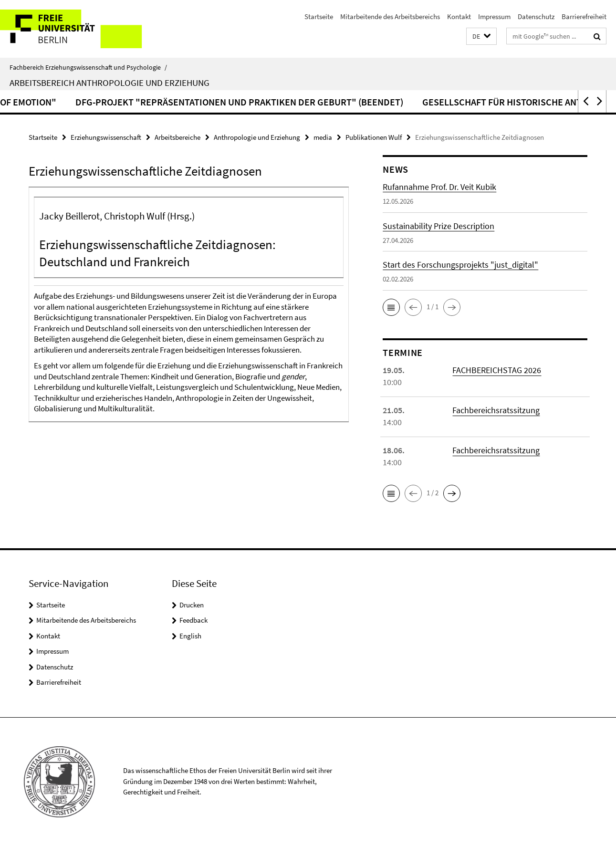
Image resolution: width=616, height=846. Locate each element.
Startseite (319, 16)
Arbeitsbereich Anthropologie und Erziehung (110, 83)
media (323, 137)
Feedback (193, 620)
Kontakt (459, 16)
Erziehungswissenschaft (106, 137)
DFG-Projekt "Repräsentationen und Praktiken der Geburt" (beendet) (337, 102)
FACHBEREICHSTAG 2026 (497, 370)
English (190, 636)
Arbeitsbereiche (177, 137)
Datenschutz (536, 16)
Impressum (494, 16)
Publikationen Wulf (374, 137)
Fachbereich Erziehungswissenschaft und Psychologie (88, 67)
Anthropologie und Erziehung (257, 137)
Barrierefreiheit (584, 16)
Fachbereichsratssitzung (496, 410)
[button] (481, 37)
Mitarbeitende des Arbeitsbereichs (390, 16)
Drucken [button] (192, 605)
